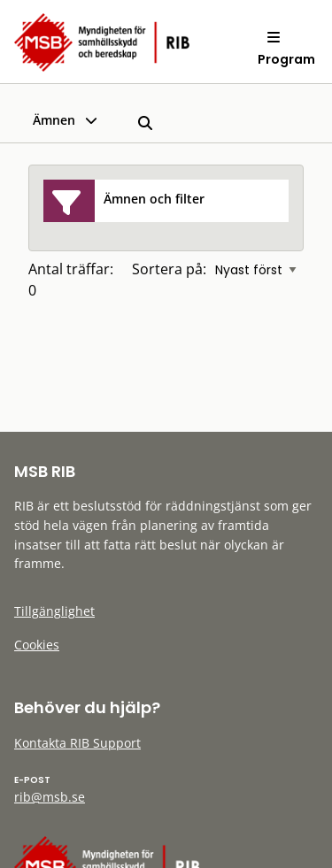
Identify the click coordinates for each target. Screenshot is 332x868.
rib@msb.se (50, 797)
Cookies (37, 645)
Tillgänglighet (54, 611)
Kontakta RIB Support (77, 743)
